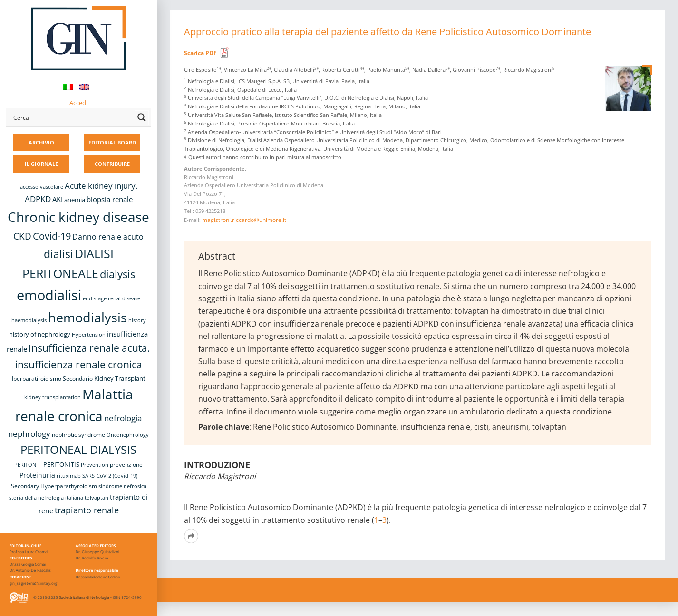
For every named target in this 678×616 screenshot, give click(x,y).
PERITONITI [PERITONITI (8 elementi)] (28, 465)
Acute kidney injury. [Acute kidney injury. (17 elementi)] (101, 186)
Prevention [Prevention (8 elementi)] (95, 465)
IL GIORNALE (41, 164)
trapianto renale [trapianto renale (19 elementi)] (87, 510)
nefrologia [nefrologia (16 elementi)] (123, 418)
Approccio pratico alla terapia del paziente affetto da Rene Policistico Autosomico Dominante (387, 32)
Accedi (78, 103)
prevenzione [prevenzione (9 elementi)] (126, 464)
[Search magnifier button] (142, 117)
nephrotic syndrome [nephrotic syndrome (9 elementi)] (78, 434)
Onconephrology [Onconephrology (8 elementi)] (128, 435)
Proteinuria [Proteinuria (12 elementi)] (37, 475)
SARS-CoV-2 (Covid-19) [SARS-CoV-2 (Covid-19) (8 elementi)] (110, 476)
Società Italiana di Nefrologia (84, 597)
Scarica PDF (200, 53)
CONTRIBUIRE (112, 164)
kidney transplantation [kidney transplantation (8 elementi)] (53, 397)
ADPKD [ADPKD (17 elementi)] (38, 199)
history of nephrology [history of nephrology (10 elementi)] (40, 334)
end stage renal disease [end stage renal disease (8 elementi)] (111, 298)
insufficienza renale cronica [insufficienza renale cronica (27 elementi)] (79, 364)
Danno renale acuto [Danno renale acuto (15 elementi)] (108, 237)
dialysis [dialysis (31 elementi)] (117, 274)
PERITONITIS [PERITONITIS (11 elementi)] (61, 464)
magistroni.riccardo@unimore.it (244, 220)
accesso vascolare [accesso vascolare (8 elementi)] (42, 187)
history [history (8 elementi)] (137, 320)
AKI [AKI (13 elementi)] (58, 199)
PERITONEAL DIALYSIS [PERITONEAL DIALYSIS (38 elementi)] (78, 449)
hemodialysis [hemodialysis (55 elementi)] (87, 317)
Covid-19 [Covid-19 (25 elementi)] (52, 236)
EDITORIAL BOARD (112, 142)
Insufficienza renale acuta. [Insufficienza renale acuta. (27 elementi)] (89, 348)
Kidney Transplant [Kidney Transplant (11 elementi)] (120, 378)
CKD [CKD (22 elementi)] (22, 236)
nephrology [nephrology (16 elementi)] (29, 434)
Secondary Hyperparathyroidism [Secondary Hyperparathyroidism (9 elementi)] (54, 486)
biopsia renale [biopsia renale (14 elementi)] (110, 199)
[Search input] (72, 117)
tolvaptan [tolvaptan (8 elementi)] (97, 498)
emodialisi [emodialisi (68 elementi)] (49, 295)
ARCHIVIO (41, 142)
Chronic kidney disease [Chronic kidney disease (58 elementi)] (78, 217)
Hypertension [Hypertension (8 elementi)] (89, 335)
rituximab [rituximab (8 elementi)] (69, 476)
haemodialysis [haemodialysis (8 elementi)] (29, 320)
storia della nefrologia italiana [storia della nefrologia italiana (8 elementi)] (46, 498)
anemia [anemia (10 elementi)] (75, 200)
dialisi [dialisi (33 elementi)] (58, 254)
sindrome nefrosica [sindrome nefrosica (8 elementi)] (122, 486)
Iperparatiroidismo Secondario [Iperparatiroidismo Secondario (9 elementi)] (52, 378)
